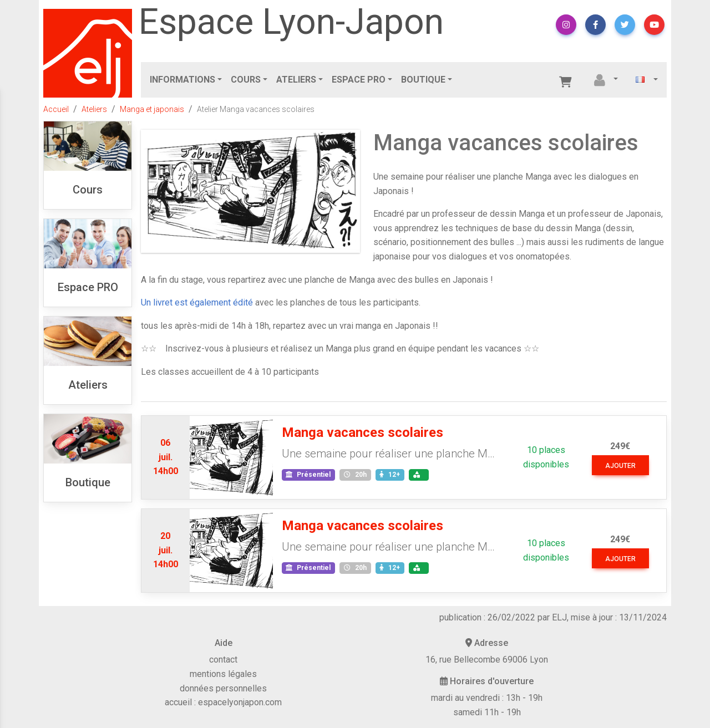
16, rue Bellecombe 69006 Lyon (487, 660)
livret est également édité (203, 302)
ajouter (620, 466)
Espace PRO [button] (359, 80)
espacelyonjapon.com (240, 702)
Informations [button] (182, 80)
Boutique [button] (423, 80)
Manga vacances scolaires (362, 432)
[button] (566, 25)
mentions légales (223, 674)
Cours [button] (246, 80)
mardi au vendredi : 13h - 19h (487, 698)
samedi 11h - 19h (487, 712)
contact (223, 660)
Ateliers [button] (296, 80)
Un (147, 302)
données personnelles (223, 688)
